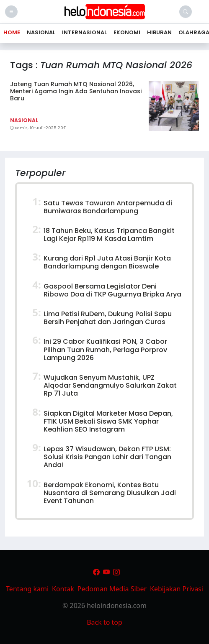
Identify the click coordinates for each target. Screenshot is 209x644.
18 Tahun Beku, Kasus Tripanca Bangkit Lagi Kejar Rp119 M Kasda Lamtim (109, 235)
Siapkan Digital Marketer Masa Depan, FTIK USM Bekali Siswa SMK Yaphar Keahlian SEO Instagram (108, 421)
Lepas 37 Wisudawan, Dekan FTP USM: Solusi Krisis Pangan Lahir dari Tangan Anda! (107, 457)
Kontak (63, 589)
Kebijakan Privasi (177, 589)
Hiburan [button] (159, 32)
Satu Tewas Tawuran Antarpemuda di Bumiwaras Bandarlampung (108, 207)
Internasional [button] (84, 32)
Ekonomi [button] (127, 32)
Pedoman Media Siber (112, 589)
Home (12, 32)
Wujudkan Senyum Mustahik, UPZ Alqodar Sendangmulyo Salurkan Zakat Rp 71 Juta (110, 385)
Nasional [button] (41, 32)
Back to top (104, 622)
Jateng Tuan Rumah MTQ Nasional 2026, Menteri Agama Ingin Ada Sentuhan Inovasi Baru (76, 91)
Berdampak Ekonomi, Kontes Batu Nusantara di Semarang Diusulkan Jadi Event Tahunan (110, 493)
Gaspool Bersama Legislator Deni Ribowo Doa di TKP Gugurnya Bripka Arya (112, 290)
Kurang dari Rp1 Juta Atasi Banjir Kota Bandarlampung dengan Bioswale (107, 262)
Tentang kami (27, 589)
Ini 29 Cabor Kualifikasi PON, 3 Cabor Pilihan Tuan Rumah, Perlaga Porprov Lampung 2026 (105, 349)
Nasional (24, 120)
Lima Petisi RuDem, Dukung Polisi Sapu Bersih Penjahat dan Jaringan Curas (108, 318)
